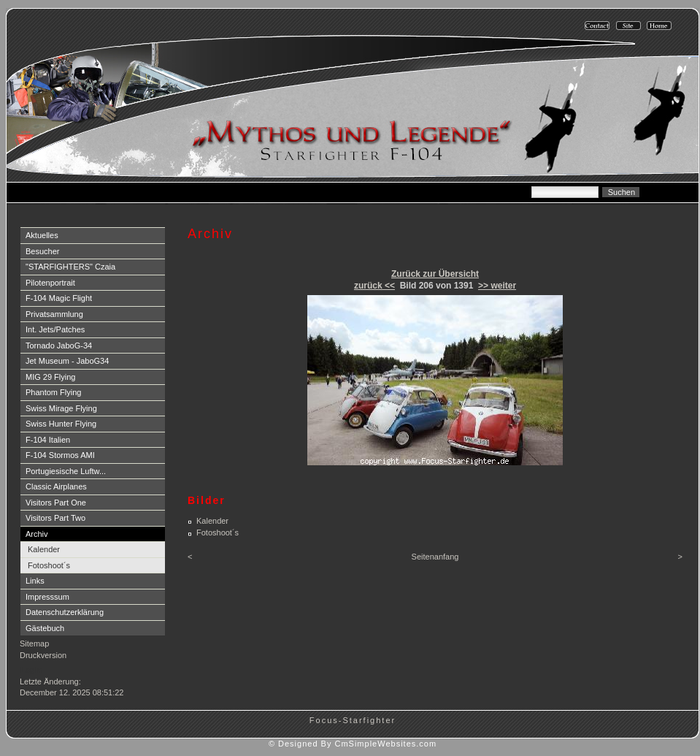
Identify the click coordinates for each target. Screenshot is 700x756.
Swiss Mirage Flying (61, 408)
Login (31, 670)
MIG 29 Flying (50, 377)
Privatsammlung (54, 314)
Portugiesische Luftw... (66, 471)
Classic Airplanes (56, 486)
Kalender (44, 549)
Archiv (37, 534)
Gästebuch (45, 628)
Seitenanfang (435, 557)
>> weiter (497, 286)
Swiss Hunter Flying (61, 424)
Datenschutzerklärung (65, 612)
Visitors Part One (56, 503)
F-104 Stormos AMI (60, 455)
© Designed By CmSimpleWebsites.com (353, 744)
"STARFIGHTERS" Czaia (70, 267)
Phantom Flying (53, 392)
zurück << (374, 286)
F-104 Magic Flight (59, 298)
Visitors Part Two (55, 518)
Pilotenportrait (50, 283)
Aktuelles (42, 235)
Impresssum (47, 597)
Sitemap (34, 644)
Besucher (42, 251)
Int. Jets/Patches (55, 329)
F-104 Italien (48, 440)
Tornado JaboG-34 (59, 345)
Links (35, 581)
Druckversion (43, 655)
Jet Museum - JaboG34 (67, 361)
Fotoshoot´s (49, 565)
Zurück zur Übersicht (435, 274)
